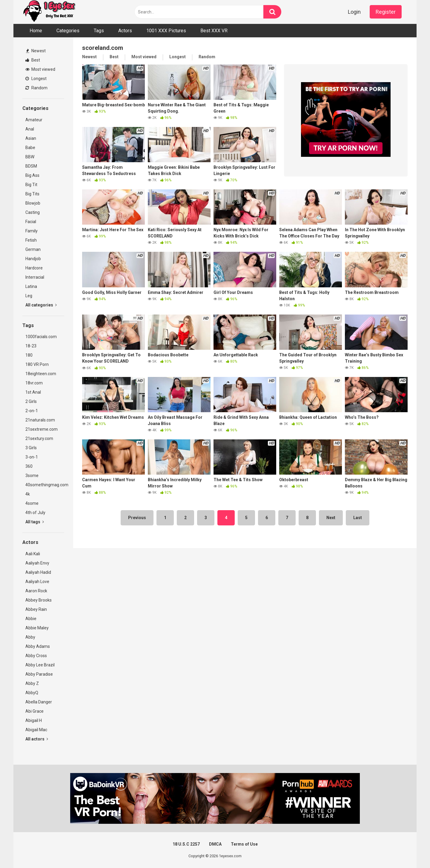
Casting (33, 212)
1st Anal (33, 392)
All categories (41, 305)
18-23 (31, 346)
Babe (30, 148)
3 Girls (31, 448)
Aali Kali (33, 554)
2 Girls (31, 401)
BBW (30, 157)
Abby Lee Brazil (40, 665)
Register (386, 12)
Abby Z (32, 683)
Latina (31, 286)
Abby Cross (36, 656)
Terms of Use (244, 844)
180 (29, 355)
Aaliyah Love (37, 582)
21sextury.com (39, 438)
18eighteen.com (41, 374)
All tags (35, 522)
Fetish (31, 240)
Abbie (31, 619)
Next (331, 518)
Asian (31, 138)
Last (358, 518)
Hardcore (34, 268)
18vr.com (34, 383)
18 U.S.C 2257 (186, 844)
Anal (30, 129)
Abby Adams (38, 646)
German (33, 249)
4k (28, 494)
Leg (29, 296)
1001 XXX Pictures (166, 31)
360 (29, 466)
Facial (31, 222)
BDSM (31, 166)
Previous (137, 518)
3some (32, 476)
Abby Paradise (39, 674)
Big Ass (32, 175)
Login (354, 12)
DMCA (215, 844)
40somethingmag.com (45, 485)
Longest (36, 79)
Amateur (34, 120)
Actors (125, 31)
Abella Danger (39, 702)
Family (32, 231)
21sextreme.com (42, 429)
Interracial (35, 277)
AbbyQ (32, 693)
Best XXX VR (214, 31)
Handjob (33, 259)
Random (36, 88)
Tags (99, 31)
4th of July (35, 513)
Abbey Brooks (39, 600)
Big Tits (32, 194)
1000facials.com (41, 337)
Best (33, 60)
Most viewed (40, 69)
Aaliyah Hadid (38, 572)
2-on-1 (32, 411)
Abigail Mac (36, 730)
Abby (30, 637)
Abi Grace (34, 711)
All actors (37, 739)
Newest (36, 51)
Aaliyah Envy (37, 563)
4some (32, 503)
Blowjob (33, 203)
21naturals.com (40, 420)
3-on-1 (32, 457)
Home (36, 31)
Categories (68, 31)
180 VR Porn (37, 364)
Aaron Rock (36, 591)
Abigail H (34, 720)
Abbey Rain (36, 609)
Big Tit (31, 185)
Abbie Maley (37, 628)
